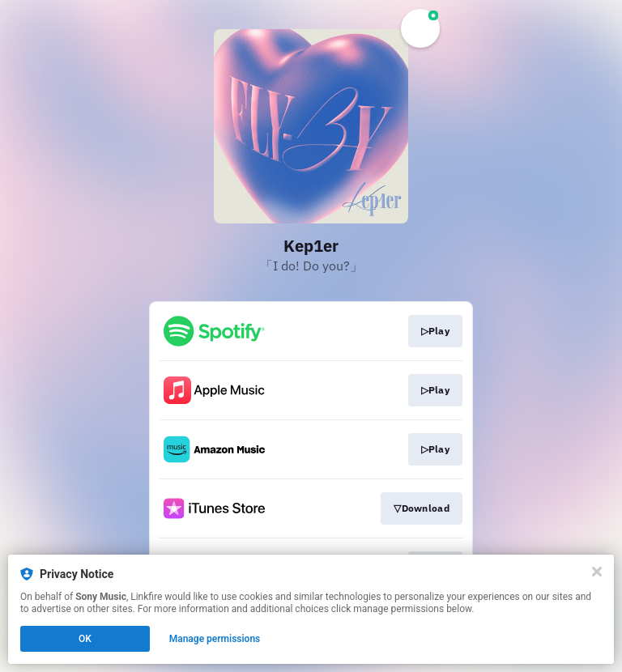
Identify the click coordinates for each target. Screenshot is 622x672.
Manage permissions (215, 639)
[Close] (597, 572)
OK (85, 639)
